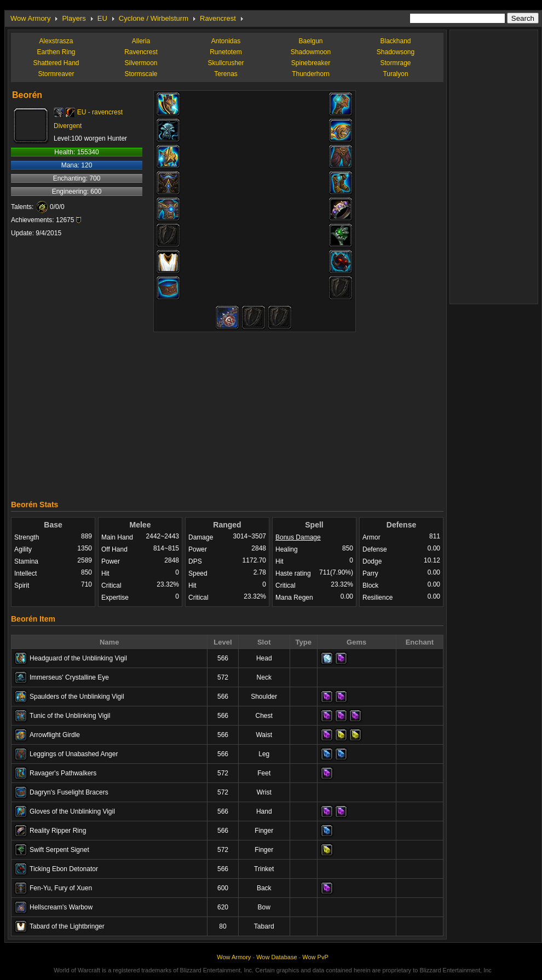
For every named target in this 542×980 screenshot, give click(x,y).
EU (102, 18)
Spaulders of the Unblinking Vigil (77, 697)
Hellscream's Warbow (61, 907)
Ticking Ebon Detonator (64, 869)
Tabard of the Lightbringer (67, 926)
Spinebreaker (311, 63)
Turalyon (395, 74)
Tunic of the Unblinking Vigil (70, 716)
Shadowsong (396, 52)
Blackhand (395, 41)
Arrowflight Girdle (55, 735)
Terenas (226, 74)
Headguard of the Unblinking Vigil (78, 658)
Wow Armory (30, 18)
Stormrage (395, 63)
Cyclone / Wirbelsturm (154, 18)
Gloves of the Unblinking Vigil (72, 811)
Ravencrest (218, 18)
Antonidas (226, 41)
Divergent (68, 126)
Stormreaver (56, 74)
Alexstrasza (56, 41)
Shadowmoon (311, 52)
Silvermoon (141, 63)
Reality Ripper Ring (58, 831)
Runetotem (226, 52)
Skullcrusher (226, 63)
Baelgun (310, 41)
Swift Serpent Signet (59, 850)
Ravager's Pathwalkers (63, 773)
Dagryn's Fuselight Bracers (69, 792)
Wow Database (276, 957)
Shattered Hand (56, 63)
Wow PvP (315, 957)
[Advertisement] (227, 413)
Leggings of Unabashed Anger (74, 754)
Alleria (141, 41)
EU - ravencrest (100, 112)
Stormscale (141, 74)
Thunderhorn (311, 74)
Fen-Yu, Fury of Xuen (61, 888)
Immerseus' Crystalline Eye (69, 677)
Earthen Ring (56, 52)
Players (74, 18)
